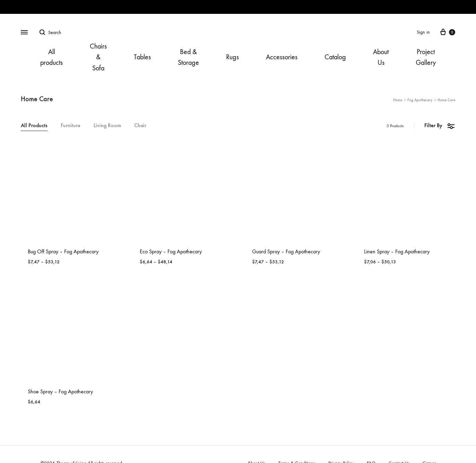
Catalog (335, 57)
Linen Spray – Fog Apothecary (397, 251)
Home (398, 100)
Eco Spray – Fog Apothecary (171, 251)
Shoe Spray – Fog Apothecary (60, 391)
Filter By (440, 126)
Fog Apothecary (420, 100)
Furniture (71, 126)
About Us (381, 57)
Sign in (423, 32)
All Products (34, 126)
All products (51, 57)
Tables (142, 57)
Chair (140, 126)
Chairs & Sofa (98, 57)
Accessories (282, 57)
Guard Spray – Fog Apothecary (286, 251)
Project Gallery (426, 57)
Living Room (107, 126)
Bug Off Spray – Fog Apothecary (63, 251)
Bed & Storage (188, 57)
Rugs (232, 57)
